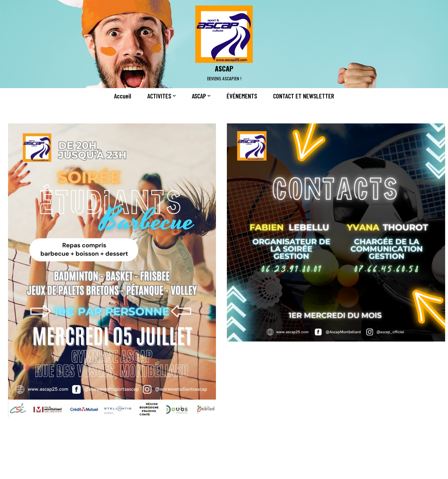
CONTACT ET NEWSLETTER (304, 96)
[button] (174, 96)
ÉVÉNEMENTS (242, 96)
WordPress (119, 471)
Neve (65, 471)
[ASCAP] (224, 44)
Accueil (123, 96)
